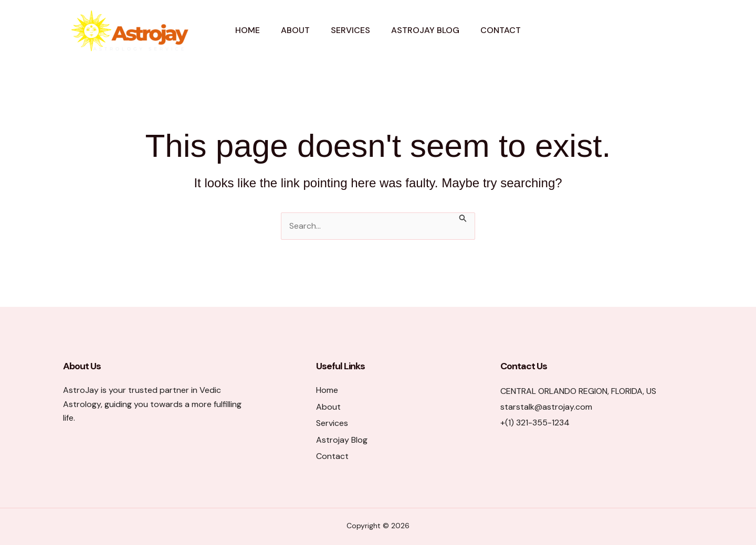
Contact (501, 30)
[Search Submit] (463, 218)
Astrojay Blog (425, 30)
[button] (650, 30)
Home (248, 30)
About (295, 30)
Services (350, 30)
